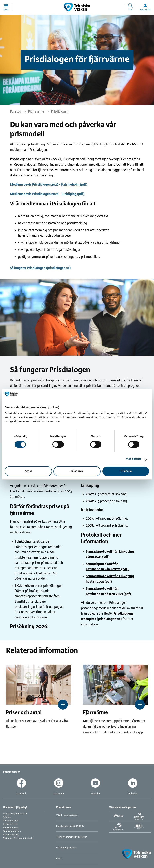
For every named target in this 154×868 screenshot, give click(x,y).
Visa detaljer (134, 459)
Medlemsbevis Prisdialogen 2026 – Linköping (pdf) (47, 194)
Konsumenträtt (11, 828)
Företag (16, 112)
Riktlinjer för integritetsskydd (18, 838)
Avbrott (7, 817)
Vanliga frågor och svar (15, 814)
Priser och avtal (11, 821)
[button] (6, 7)
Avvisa (28, 471)
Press (59, 859)
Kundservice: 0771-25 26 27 (70, 826)
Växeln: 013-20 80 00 (67, 815)
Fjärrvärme (36, 112)
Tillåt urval (77, 471)
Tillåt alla (126, 471)
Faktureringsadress (66, 848)
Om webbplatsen (12, 831)
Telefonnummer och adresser (71, 837)
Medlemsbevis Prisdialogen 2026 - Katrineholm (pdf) (49, 185)
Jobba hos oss (10, 824)
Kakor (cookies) (11, 835)
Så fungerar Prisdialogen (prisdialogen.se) (40, 268)
